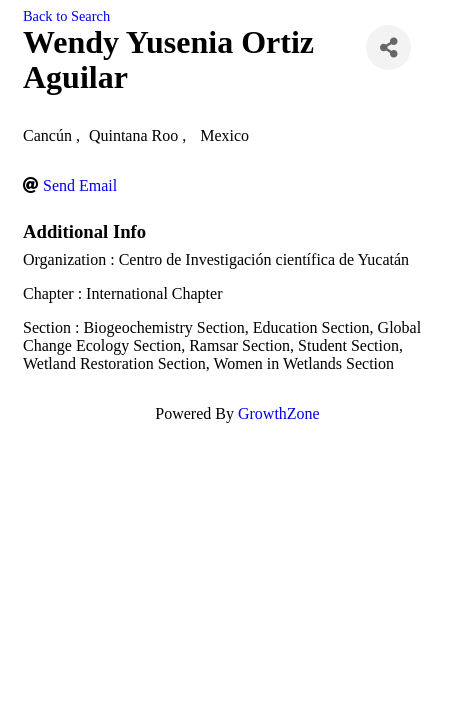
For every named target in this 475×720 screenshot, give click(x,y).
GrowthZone (279, 413)
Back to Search (66, 16)
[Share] (388, 47)
